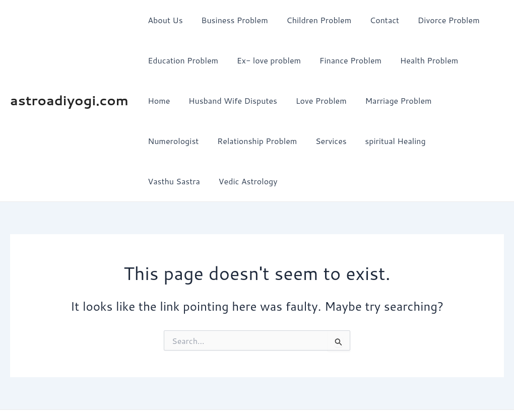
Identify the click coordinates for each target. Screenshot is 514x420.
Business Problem (231, 20)
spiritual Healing (320, 141)
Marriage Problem (352, 100)
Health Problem (421, 60)
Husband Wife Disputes (191, 100)
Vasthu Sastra (393, 141)
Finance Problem (344, 60)
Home (477, 60)
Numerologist (427, 100)
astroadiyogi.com (69, 80)
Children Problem (313, 20)
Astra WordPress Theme (351, 395)
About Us (164, 20)
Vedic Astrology (464, 141)
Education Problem (182, 60)
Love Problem (277, 100)
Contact (376, 20)
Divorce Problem (438, 20)
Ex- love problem (265, 60)
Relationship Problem (186, 141)
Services (258, 141)
